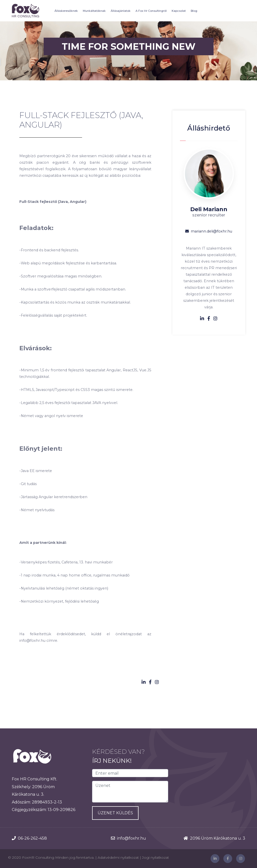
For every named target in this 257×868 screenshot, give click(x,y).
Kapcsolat (179, 11)
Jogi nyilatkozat (155, 857)
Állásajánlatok (121, 11)
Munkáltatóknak (94, 11)
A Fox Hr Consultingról (151, 11)
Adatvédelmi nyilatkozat (118, 857)
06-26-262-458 (32, 838)
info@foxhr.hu (132, 838)
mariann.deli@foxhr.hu (209, 231)
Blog (194, 11)
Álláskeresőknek (66, 11)
